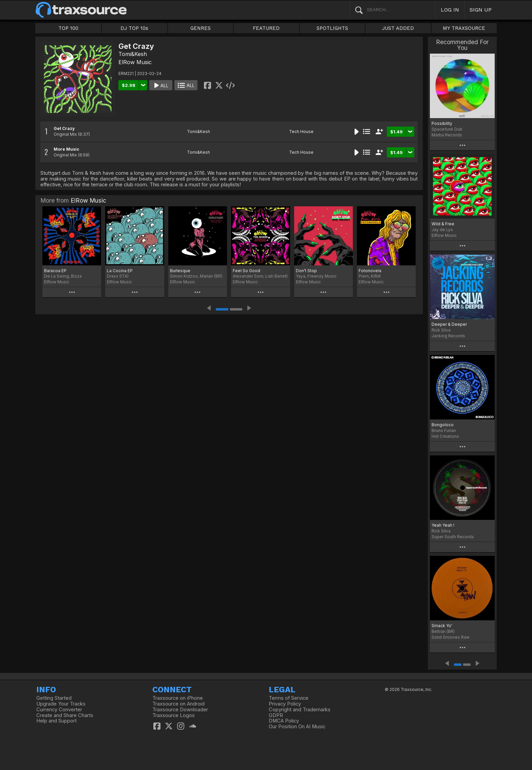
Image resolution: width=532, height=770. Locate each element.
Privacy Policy (285, 704)
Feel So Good (246, 271)
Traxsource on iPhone (178, 698)
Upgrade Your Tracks (61, 704)
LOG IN (450, 10)
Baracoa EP (55, 271)
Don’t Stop (306, 271)
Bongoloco (443, 425)
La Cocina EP (120, 271)
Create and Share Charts (65, 715)
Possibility (442, 123)
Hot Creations (445, 436)
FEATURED (266, 28)
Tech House (301, 132)
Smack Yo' (442, 626)
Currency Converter (59, 710)
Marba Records (447, 135)
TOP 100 (68, 28)
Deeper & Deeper (449, 324)
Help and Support (56, 721)
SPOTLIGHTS (332, 28)
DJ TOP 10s (134, 28)
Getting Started (54, 698)
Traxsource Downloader (180, 710)
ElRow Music (135, 62)
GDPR (276, 715)
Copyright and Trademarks (300, 710)
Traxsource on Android (178, 704)
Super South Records (453, 537)
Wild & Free (443, 224)
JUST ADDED (398, 28)
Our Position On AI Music (297, 727)
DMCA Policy (284, 721)
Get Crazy (64, 128)
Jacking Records (448, 336)
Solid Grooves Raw (451, 637)
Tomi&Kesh (133, 54)
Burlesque (180, 271)
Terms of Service (289, 698)
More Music (66, 149)
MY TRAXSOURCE (464, 28)
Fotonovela (370, 271)
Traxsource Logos (174, 715)
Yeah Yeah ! (443, 525)
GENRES (201, 28)
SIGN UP (481, 10)
